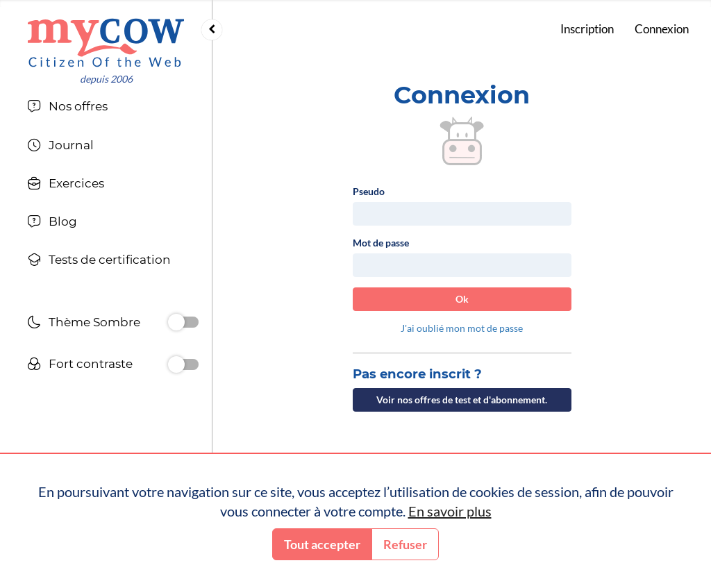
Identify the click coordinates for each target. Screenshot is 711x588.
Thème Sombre (84, 324)
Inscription (587, 29)
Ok (462, 299)
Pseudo (369, 191)
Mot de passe (381, 243)
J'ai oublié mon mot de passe (462, 328)
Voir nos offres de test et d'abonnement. (462, 400)
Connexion (662, 29)
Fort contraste (80, 366)
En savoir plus (450, 511)
